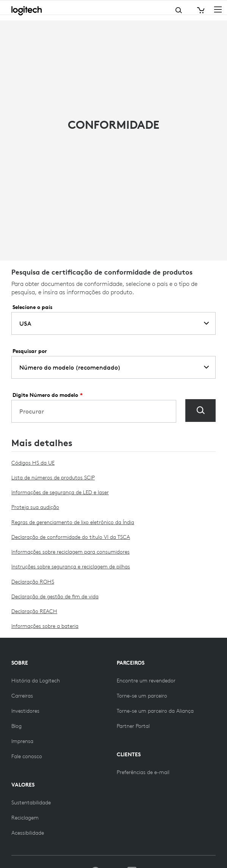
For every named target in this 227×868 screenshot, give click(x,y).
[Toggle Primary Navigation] (218, 9)
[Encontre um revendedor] (146, 681)
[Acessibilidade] (28, 833)
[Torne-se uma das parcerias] (142, 696)
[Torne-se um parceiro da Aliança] (155, 711)
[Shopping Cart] (200, 10)
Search (149, 10)
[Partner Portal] (133, 726)
